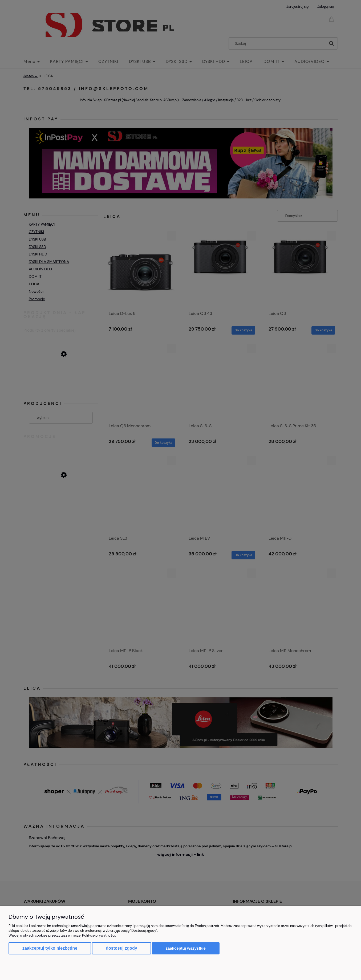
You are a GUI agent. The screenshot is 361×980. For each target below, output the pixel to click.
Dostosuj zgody (121, 948)
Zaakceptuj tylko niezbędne (50, 948)
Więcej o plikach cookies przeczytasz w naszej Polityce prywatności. (62, 935)
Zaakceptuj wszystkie (186, 948)
